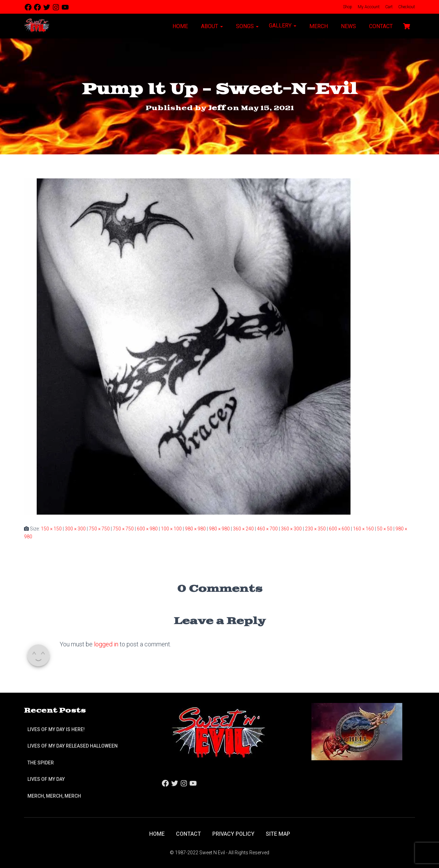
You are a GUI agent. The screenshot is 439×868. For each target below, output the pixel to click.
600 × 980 (147, 529)
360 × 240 (243, 529)
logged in (106, 644)
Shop (347, 7)
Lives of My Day (46, 779)
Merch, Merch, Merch (54, 796)
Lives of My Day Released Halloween (73, 746)
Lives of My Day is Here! (56, 729)
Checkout (406, 7)
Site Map (278, 834)
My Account (368, 7)
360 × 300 (291, 529)
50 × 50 (385, 529)
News (348, 26)
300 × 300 (75, 529)
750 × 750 (99, 529)
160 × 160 (363, 529)
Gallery (283, 26)
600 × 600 (339, 529)
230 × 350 (315, 529)
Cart (388, 7)
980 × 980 (195, 529)
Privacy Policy (233, 834)
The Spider (41, 763)
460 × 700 (267, 529)
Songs (247, 26)
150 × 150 (51, 529)
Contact (380, 26)
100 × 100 (171, 529)
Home (180, 26)
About (211, 26)
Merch (318, 26)
